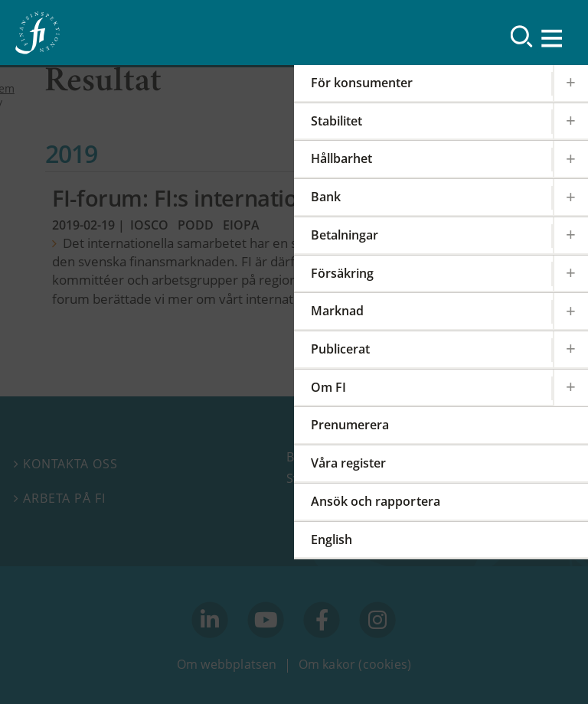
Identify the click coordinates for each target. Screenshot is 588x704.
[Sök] (522, 36)
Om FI (328, 387)
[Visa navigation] (553, 38)
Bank (326, 197)
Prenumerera (350, 425)
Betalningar (345, 235)
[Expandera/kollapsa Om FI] (570, 388)
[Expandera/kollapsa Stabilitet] (570, 121)
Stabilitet (336, 121)
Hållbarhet (341, 158)
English (332, 539)
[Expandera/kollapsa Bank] (570, 197)
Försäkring (342, 273)
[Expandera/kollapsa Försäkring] (570, 274)
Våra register (348, 463)
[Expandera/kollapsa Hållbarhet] (570, 159)
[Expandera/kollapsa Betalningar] (570, 235)
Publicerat (340, 349)
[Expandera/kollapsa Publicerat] (570, 349)
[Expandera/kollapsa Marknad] (570, 311)
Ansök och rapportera (376, 501)
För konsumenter (362, 83)
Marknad (337, 311)
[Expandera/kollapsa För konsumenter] (570, 83)
